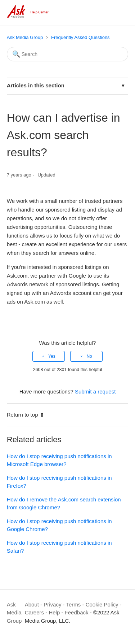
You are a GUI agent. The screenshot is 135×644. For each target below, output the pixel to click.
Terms (74, 604)
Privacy (52, 604)
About (32, 604)
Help (54, 612)
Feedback (77, 612)
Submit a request (95, 391)
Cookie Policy (102, 604)
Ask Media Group (25, 37)
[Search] (68, 54)
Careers (34, 612)
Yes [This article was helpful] (52, 356)
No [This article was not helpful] (89, 356)
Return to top (26, 415)
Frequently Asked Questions (80, 37)
